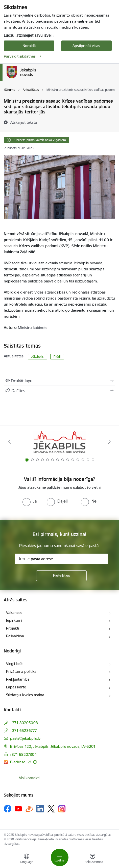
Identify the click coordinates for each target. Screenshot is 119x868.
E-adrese (18, 762)
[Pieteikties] (61, 576)
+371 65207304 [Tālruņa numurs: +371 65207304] (23, 754)
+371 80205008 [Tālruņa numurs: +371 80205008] (24, 723)
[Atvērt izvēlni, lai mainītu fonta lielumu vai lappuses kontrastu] (92, 859)
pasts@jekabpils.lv (25, 738)
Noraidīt (29, 46)
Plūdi (57, 357)
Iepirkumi (14, 620)
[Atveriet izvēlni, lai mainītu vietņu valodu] (27, 859)
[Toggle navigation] (60, 857)
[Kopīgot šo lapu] (59, 391)
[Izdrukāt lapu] (59, 381)
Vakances (14, 613)
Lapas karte (16, 687)
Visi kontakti (29, 778)
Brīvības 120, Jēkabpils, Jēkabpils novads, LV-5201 (53, 746)
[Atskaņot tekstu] (24, 122)
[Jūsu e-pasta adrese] (61, 559)
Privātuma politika (21, 671)
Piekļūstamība (18, 679)
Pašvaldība (15, 636)
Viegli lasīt (14, 664)
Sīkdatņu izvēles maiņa (25, 695)
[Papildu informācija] (35, 762)
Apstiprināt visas (86, 46)
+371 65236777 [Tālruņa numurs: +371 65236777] (23, 731)
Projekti (13, 628)
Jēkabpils (38, 357)
